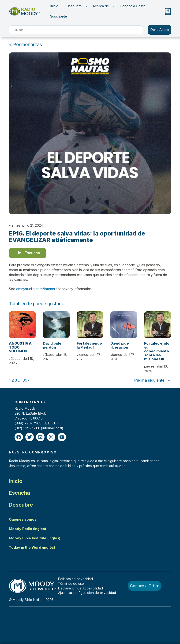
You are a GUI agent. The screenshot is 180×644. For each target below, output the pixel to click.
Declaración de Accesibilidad (80, 588)
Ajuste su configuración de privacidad (87, 593)
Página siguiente (153, 380)
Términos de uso (71, 583)
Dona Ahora (159, 30)
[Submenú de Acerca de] (114, 6)
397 (26, 380)
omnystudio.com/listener (36, 289)
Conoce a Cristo (145, 586)
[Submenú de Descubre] (86, 6)
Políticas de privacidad (75, 579)
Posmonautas (28, 44)
